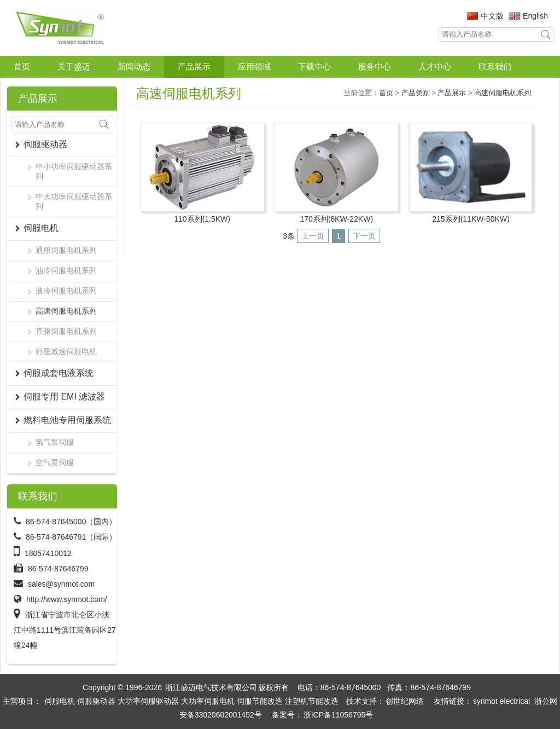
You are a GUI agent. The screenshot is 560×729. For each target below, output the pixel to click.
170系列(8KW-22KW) (337, 219)
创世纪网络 (405, 701)
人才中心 (435, 66)
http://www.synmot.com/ (67, 599)
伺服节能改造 (260, 701)
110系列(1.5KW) (202, 219)
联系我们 (495, 66)
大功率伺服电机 (208, 701)
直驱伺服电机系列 (66, 331)
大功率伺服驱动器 (148, 701)
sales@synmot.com (61, 584)
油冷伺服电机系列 (66, 270)
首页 (22, 66)
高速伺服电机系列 (66, 311)
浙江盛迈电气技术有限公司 (211, 687)
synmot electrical (501, 701)
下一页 (364, 236)
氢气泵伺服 (55, 442)
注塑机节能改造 (312, 701)
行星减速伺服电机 (66, 351)
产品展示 (194, 66)
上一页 (313, 236)
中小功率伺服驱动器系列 (74, 171)
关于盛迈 (74, 66)
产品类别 (416, 93)
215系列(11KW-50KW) (471, 219)
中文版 (492, 16)
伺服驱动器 (96, 701)
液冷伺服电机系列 (66, 291)
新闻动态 (134, 66)
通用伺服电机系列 (66, 250)
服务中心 (375, 66)
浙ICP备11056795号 (339, 715)
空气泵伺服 (55, 462)
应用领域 (254, 66)
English (535, 16)
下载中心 (314, 66)
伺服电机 (60, 701)
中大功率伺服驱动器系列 (74, 201)
